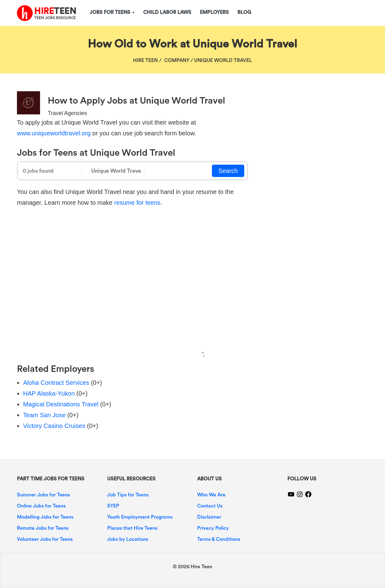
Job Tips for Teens (128, 495)
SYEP (113, 506)
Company (177, 60)
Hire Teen (145, 60)
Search (228, 171)
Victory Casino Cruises (54, 426)
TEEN (55, 11)
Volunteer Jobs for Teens (45, 539)
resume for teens (137, 203)
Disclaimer (209, 517)
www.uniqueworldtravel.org (54, 133)
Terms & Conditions (219, 539)
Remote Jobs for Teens (43, 528)
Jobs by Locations (128, 539)
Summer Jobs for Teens (43, 495)
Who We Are (211, 495)
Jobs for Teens (112, 12)
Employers (214, 12)
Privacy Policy (213, 528)
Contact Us (210, 506)
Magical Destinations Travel (61, 404)
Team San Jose (44, 415)
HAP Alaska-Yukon (49, 393)
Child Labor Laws (167, 12)
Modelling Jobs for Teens (45, 517)
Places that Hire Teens (132, 528)
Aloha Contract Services (56, 383)
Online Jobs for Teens (41, 506)
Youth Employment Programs (140, 517)
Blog (244, 12)
